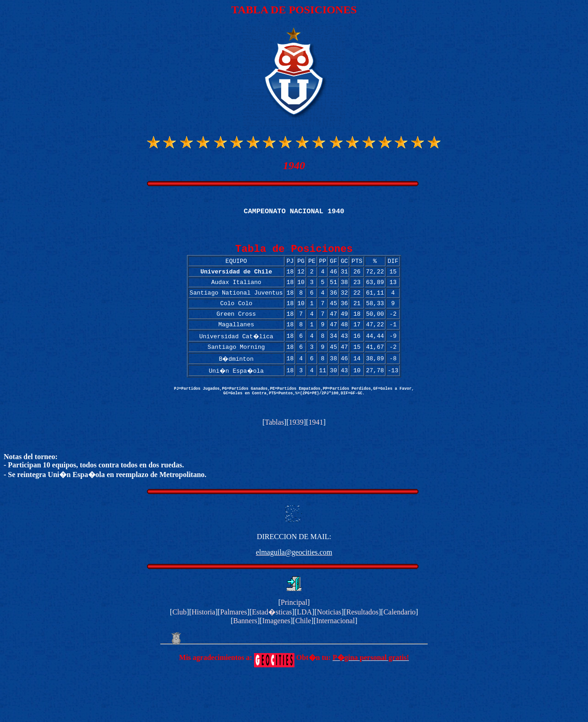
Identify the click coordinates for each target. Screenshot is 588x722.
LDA (304, 635)
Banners (245, 644)
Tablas (275, 445)
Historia (204, 635)
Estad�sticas (272, 635)
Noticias (329, 635)
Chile (303, 644)
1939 (296, 445)
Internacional (335, 644)
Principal (294, 625)
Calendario (400, 635)
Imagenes (276, 644)
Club (179, 635)
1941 (316, 445)
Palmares (234, 635)
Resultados (362, 635)
